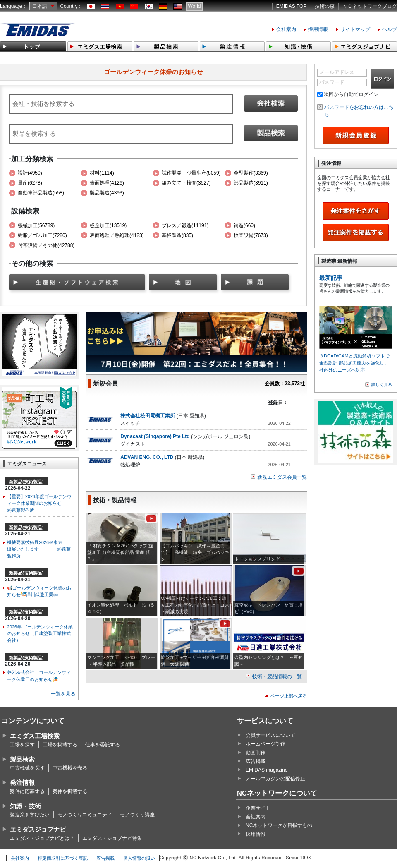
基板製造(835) (177, 235)
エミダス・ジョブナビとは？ (42, 838)
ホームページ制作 (265, 744)
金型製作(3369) (251, 173)
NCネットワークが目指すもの (279, 825)
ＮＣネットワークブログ (370, 6)
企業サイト (258, 808)
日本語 (40, 6)
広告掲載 (256, 761)
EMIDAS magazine (267, 770)
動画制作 (256, 753)
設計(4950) (30, 173)
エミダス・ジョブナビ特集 (112, 838)
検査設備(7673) (251, 235)
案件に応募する (27, 791)
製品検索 (22, 759)
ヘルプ (390, 29)
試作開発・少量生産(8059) (191, 173)
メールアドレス (337, 72)
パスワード (332, 82)
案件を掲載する (70, 791)
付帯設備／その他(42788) (46, 245)
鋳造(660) (244, 225)
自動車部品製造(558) (41, 193)
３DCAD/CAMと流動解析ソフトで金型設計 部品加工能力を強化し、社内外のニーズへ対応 (354, 363)
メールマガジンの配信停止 (275, 779)
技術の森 (325, 6)
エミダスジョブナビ (38, 829)
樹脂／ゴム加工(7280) (42, 235)
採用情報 (318, 29)
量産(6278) (30, 183)
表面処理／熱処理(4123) (117, 235)
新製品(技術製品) (26, 482)
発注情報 (22, 783)
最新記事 (331, 278)
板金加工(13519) (108, 225)
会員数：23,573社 (285, 384)
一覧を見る (63, 694)
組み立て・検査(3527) (186, 183)
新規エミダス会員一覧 (282, 477)
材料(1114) (102, 173)
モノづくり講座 (137, 815)
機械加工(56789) (36, 225)
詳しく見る (382, 385)
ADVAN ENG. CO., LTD (148, 457)
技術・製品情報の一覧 (277, 676)
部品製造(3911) (251, 183)
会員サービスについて (270, 735)
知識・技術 (25, 806)
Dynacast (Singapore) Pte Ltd (155, 436)
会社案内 (286, 29)
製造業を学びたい (30, 815)
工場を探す (22, 745)
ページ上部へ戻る (289, 696)
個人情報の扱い (139, 858)
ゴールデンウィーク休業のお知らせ (153, 72)
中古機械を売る (70, 768)
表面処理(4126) (107, 183)
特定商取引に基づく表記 (63, 858)
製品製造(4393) (107, 193)
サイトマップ (355, 29)
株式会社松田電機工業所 (148, 416)
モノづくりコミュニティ (85, 815)
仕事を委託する (103, 745)
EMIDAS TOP (292, 6)
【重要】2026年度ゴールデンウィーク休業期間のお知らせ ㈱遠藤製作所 (41, 503)
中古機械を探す (27, 768)
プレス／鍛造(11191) (185, 225)
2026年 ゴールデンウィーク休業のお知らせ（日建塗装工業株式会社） (40, 633)
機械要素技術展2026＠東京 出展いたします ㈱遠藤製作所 (39, 549)
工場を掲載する (60, 745)
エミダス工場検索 (35, 736)
